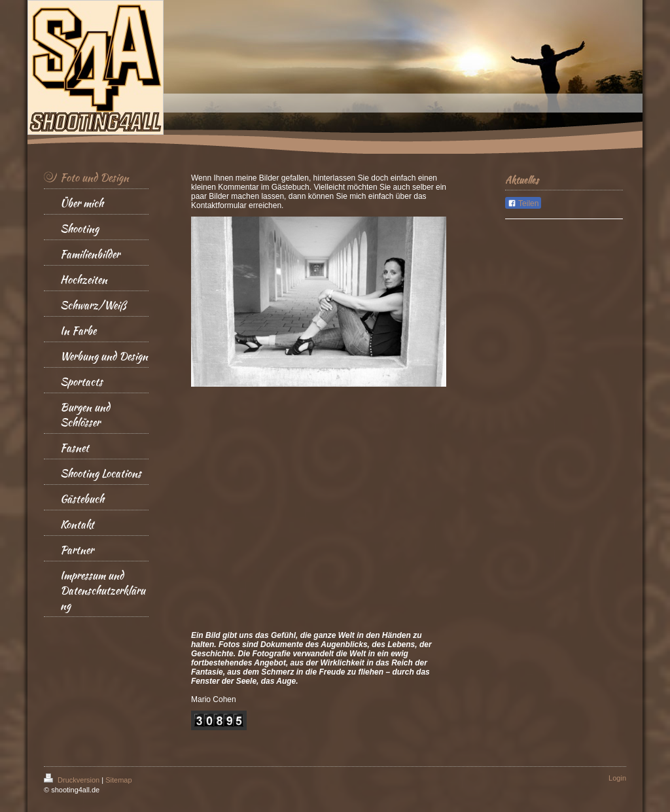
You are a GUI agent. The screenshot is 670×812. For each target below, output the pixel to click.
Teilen (523, 203)
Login (617, 778)
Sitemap (118, 780)
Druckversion (73, 780)
